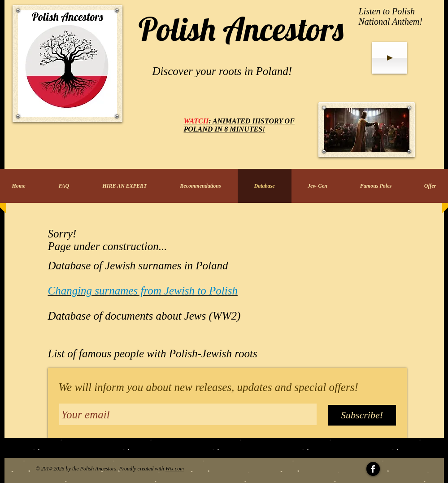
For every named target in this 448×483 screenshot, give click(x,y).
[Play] (389, 58)
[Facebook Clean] (373, 469)
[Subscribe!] (362, 415)
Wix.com (175, 469)
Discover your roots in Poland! (222, 71)
